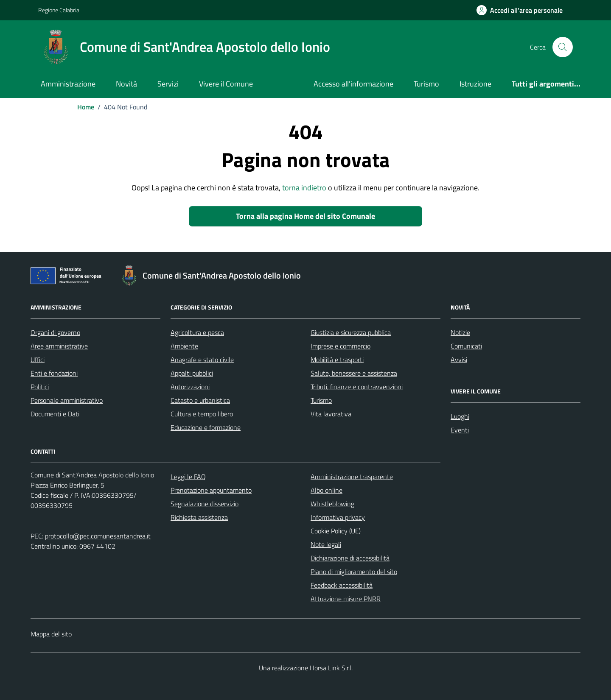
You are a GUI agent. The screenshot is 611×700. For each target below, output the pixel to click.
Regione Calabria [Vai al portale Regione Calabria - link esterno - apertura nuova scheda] (59, 10)
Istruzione (475, 84)
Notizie (460, 332)
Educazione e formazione (206, 427)
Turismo (426, 84)
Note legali (326, 544)
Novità (126, 84)
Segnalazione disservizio (205, 504)
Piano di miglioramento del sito (354, 572)
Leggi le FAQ (188, 477)
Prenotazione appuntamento (211, 490)
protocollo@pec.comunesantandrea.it (98, 536)
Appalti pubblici (192, 373)
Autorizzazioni (190, 387)
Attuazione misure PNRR (346, 599)
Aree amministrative (59, 346)
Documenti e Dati (55, 414)
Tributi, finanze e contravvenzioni (357, 387)
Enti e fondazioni (54, 373)
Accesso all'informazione (353, 84)
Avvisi (459, 360)
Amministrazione (68, 84)
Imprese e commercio (341, 346)
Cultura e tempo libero (202, 414)
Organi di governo (55, 332)
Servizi (168, 84)
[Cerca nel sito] (563, 47)
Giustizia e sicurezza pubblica (351, 332)
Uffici (38, 360)
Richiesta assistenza (199, 517)
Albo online (327, 490)
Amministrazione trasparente (352, 477)
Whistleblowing (332, 504)
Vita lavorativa (331, 414)
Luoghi (460, 416)
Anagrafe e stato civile (202, 360)
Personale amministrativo (67, 400)
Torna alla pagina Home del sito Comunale (305, 216)
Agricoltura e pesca (197, 332)
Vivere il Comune (226, 84)
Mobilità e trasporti (337, 360)
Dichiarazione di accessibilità (350, 558)
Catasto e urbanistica (200, 400)
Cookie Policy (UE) (336, 531)
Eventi (460, 430)
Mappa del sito (51, 634)
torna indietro (304, 188)
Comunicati (466, 346)
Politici (40, 387)
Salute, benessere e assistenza (354, 373)
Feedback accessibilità (342, 585)
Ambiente (184, 346)
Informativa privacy (338, 517)
